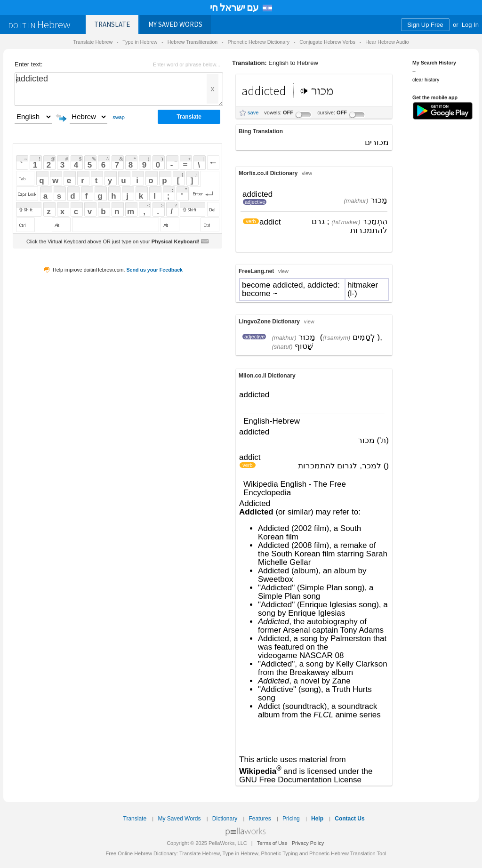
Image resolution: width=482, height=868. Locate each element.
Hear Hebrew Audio (387, 42)
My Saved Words (179, 819)
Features (260, 819)
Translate (112, 24)
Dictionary (225, 819)
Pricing (291, 819)
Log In (470, 25)
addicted (119, 89)
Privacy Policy (308, 843)
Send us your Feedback (154, 270)
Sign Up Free (425, 25)
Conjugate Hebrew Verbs (327, 42)
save (253, 113)
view (307, 173)
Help (317, 819)
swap (119, 117)
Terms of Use (272, 843)
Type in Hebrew (140, 42)
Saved (175, 24)
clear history (426, 80)
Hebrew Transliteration (193, 42)
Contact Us (349, 819)
